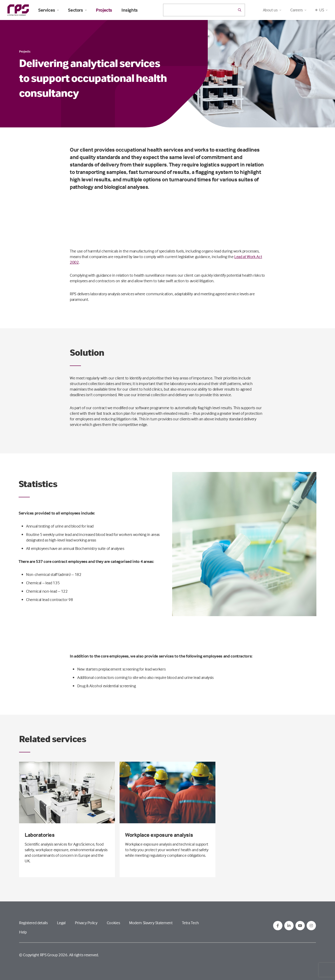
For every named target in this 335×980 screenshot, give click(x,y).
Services (48, 10)
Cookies (113, 923)
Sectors (77, 10)
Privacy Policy (86, 923)
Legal (61, 923)
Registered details (33, 923)
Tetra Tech (190, 923)
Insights (130, 10)
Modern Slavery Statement (151, 923)
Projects (104, 10)
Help (23, 932)
